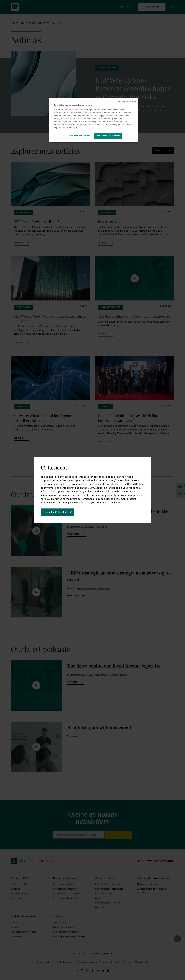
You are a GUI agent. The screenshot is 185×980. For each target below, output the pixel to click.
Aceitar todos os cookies (108, 136)
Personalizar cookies (80, 136)
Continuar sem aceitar (127, 101)
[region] (94, 120)
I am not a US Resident (55, 512)
